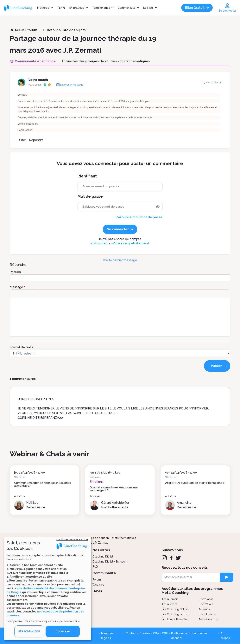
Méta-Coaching (209, 619)
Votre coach (38, 80)
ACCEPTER (63, 631)
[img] (158, 207)
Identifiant (87, 176)
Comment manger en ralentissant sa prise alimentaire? (43, 484)
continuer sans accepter (72, 539)
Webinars (98, 585)
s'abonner (99, 243)
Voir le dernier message (120, 260)
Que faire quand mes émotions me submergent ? (114, 489)
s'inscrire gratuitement (131, 243)
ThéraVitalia (206, 604)
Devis (97, 591)
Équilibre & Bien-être (175, 619)
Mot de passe (90, 197)
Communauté (127, 8)
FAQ (95, 567)
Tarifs (61, 8)
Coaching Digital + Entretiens (110, 562)
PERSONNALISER (29, 631)
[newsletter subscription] (227, 577)
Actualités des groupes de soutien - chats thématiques (100, 538)
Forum (97, 580)
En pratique (77, 8)
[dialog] (47, 589)
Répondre (36, 140)
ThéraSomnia (170, 599)
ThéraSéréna (170, 604)
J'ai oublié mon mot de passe (139, 217)
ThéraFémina (207, 614)
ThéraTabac (206, 599)
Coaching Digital (103, 557)
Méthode (43, 8)
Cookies (145, 633)
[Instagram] (164, 558)
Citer (23, 140)
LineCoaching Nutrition (176, 609)
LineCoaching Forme (175, 614)
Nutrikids (205, 609)
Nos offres (101, 550)
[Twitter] (178, 558)
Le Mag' (148, 8)
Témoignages (101, 8)
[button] (15, 294)
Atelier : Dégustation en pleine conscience (195, 483)
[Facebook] (171, 558)
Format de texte (22, 347)
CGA (156, 633)
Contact (131, 633)
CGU (165, 633)
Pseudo (15, 272)
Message (16, 287)
